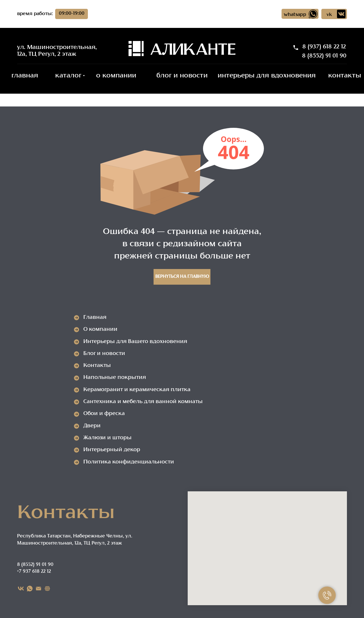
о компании (116, 76)
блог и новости (182, 76)
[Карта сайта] (47, 589)
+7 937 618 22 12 (34, 572)
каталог (68, 76)
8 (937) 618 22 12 (324, 47)
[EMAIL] (39, 589)
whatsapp (295, 15)
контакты (345, 76)
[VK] (21, 589)
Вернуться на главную (182, 277)
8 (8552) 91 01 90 (324, 56)
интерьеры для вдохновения (267, 76)
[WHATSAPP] (30, 589)
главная (25, 76)
